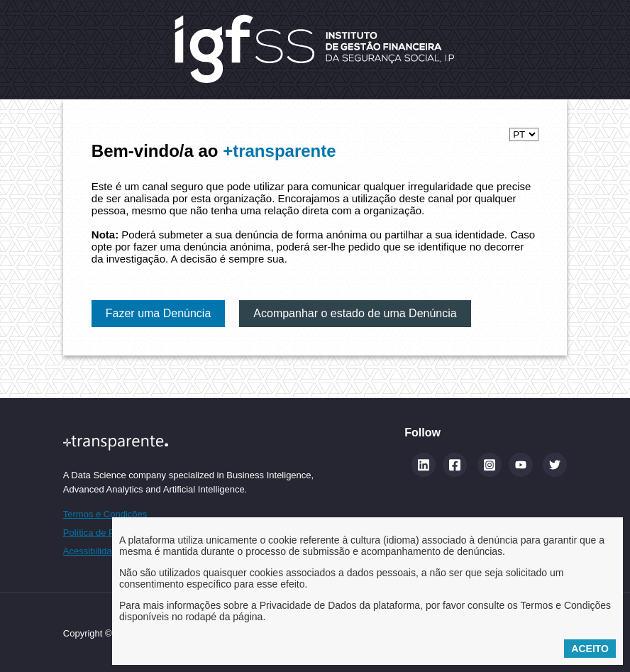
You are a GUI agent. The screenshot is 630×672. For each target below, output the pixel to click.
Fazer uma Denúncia (159, 313)
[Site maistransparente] (188, 442)
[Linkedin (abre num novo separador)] (424, 465)
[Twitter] (555, 465)
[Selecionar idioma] (524, 134)
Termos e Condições (105, 514)
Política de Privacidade (110, 533)
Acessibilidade (93, 551)
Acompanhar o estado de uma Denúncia (355, 313)
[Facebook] (455, 465)
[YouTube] (521, 465)
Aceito (590, 649)
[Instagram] (490, 465)
